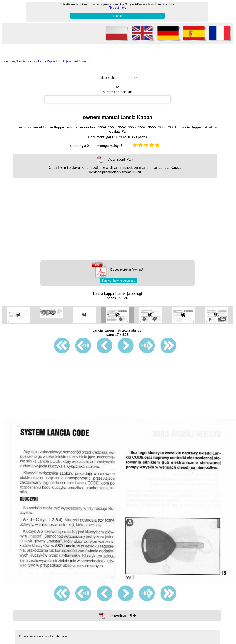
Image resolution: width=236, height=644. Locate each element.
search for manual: (117, 92)
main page (8, 61)
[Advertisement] (115, 219)
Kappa (32, 61)
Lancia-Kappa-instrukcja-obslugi (58, 61)
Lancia (21, 61)
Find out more (117, 8)
